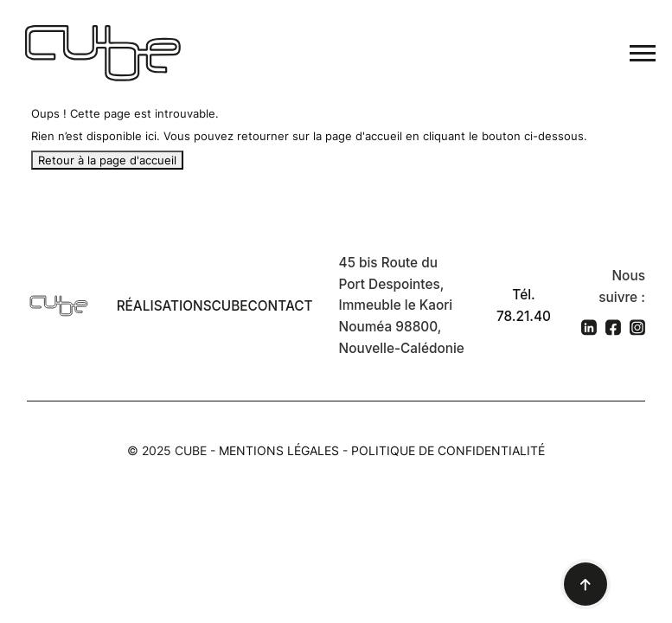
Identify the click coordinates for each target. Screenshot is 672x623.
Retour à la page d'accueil (107, 160)
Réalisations (164, 306)
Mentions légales (279, 450)
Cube (230, 306)
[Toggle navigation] (643, 53)
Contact (281, 306)
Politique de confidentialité (448, 450)
